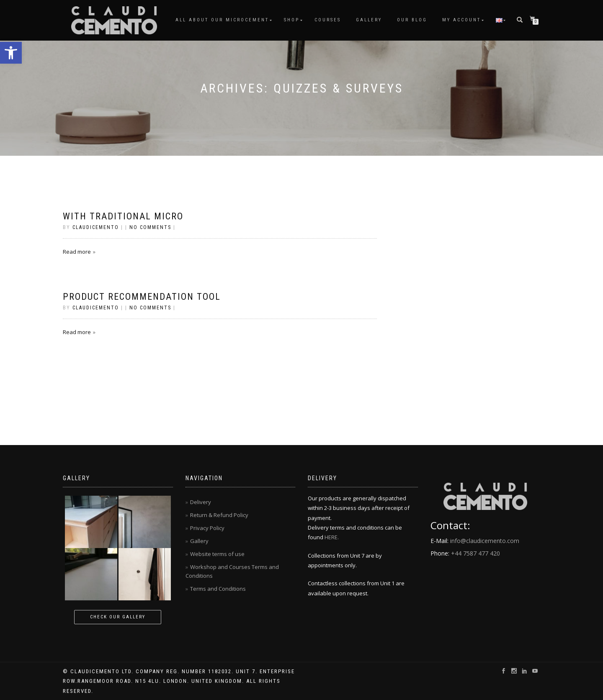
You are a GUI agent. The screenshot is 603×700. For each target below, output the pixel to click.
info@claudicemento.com (485, 541)
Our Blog (412, 20)
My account (461, 20)
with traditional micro (123, 216)
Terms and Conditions (218, 589)
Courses (328, 20)
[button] (11, 53)
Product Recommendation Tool (142, 297)
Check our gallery (118, 617)
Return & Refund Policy (219, 515)
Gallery (369, 20)
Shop (292, 20)
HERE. (332, 537)
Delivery (201, 502)
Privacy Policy (207, 528)
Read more (77, 252)
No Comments (150, 227)
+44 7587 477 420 (475, 553)
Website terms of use (217, 554)
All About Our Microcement (222, 20)
